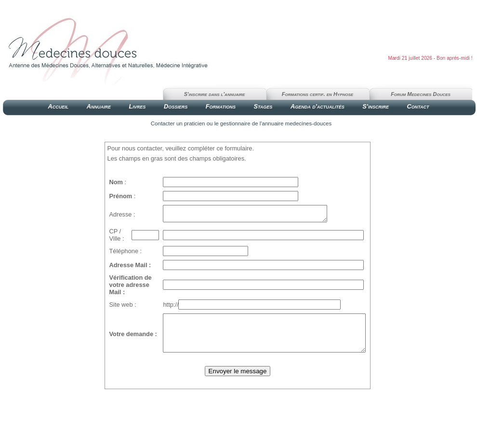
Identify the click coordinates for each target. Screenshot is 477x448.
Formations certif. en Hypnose (318, 94)
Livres (138, 106)
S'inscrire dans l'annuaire (215, 94)
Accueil (58, 106)
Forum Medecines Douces (421, 94)
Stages (263, 106)
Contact (418, 106)
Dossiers (176, 106)
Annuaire (99, 106)
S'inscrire (376, 106)
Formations (221, 106)
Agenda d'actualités (318, 106)
